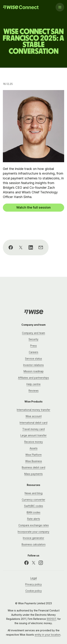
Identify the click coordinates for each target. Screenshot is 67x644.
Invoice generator (33, 538)
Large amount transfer (33, 435)
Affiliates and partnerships (33, 378)
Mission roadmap (34, 371)
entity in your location (48, 635)
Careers (33, 352)
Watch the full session (33, 207)
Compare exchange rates (34, 525)
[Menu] (60, 7)
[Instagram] (41, 563)
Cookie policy (34, 591)
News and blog (34, 493)
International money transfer (33, 410)
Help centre (33, 384)
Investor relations (33, 365)
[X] (34, 563)
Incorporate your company (33, 532)
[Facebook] (26, 563)
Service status (33, 359)
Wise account (34, 416)
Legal (34, 578)
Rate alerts (34, 519)
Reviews (34, 391)
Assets (34, 448)
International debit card (33, 423)
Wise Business (34, 461)
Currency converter (33, 500)
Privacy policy (33, 584)
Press (33, 346)
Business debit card (33, 467)
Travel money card (33, 429)
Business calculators (34, 544)
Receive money (34, 442)
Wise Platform (33, 455)
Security (33, 339)
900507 (51, 619)
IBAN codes (33, 512)
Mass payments (33, 474)
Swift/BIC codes (34, 506)
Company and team (33, 333)
